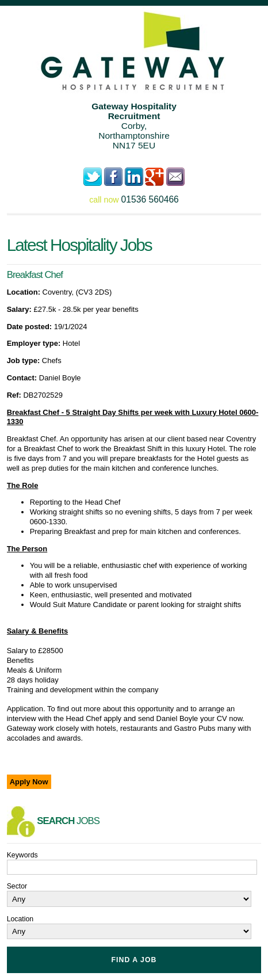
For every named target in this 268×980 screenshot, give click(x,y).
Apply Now (29, 782)
